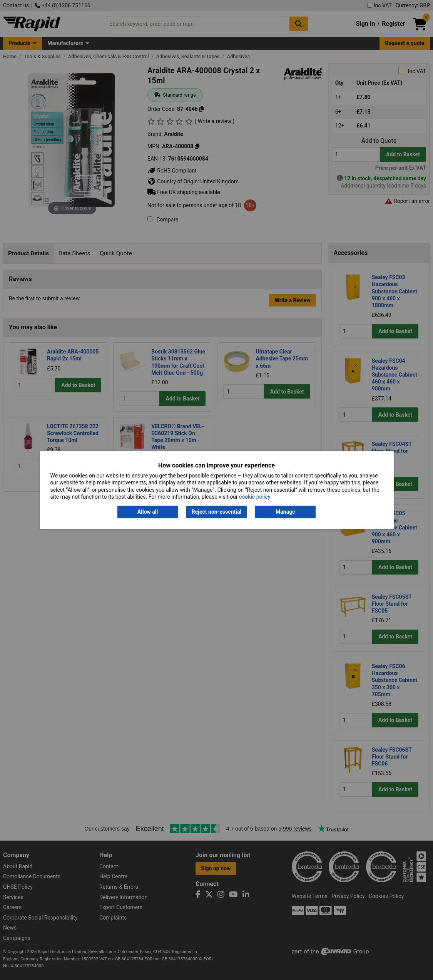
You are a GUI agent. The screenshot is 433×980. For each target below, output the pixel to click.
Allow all (148, 512)
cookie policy (255, 497)
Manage (285, 512)
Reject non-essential (216, 512)
